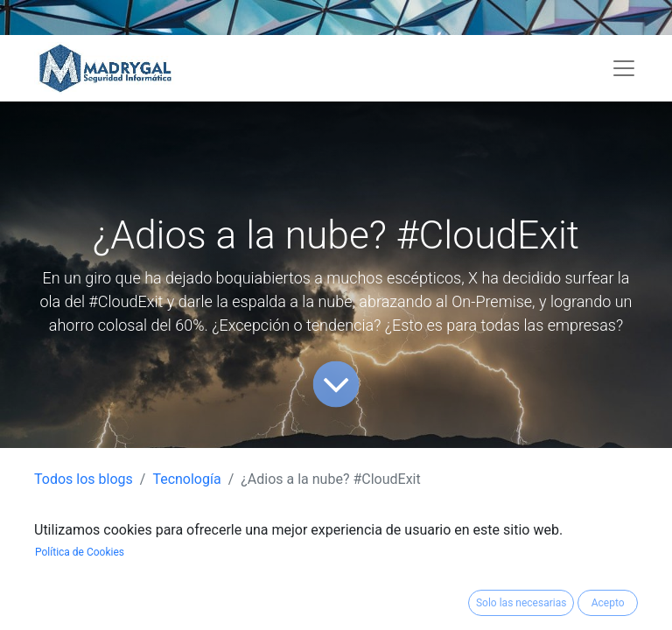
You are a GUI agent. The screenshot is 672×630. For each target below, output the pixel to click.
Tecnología (186, 479)
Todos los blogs (84, 479)
